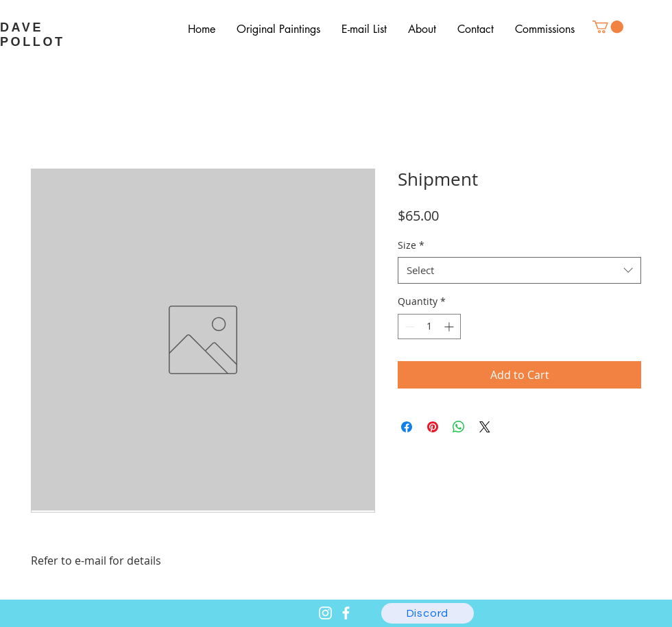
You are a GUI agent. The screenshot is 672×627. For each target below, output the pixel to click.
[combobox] (519, 270)
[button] (608, 27)
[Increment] (450, 327)
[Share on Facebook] (407, 427)
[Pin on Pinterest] (433, 427)
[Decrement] (408, 327)
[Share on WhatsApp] (459, 427)
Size (411, 245)
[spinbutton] (429, 327)
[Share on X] (485, 427)
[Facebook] (346, 613)
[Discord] (428, 613)
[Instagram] (325, 613)
